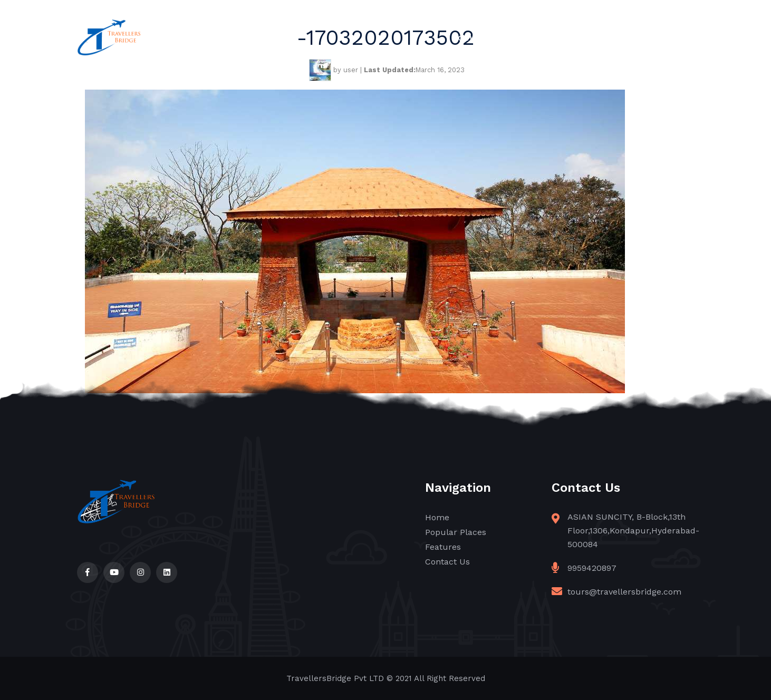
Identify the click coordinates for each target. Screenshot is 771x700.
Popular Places (531, 37)
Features (605, 37)
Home (464, 37)
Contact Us (669, 37)
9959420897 (592, 568)
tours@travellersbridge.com (624, 592)
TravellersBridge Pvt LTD (335, 678)
